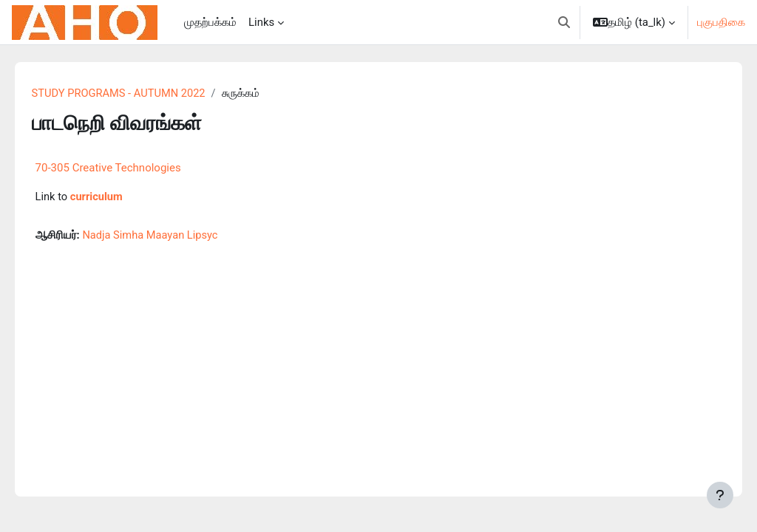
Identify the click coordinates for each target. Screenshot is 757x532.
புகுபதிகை (721, 22)
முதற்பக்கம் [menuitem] (210, 22)
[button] (564, 22)
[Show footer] (720, 495)
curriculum (118, 197)
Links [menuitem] (261, 22)
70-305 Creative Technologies (129, 168)
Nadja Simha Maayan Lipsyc (173, 236)
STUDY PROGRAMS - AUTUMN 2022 (141, 94)
